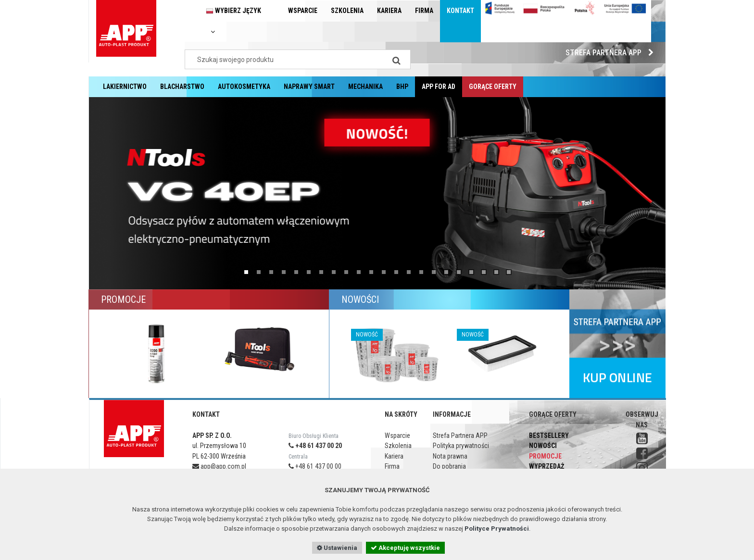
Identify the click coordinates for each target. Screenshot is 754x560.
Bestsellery (549, 436)
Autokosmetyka (244, 87)
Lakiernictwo (125, 87)
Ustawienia (337, 548)
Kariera (389, 11)
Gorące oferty (493, 87)
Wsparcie (303, 11)
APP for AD (439, 87)
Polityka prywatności (461, 446)
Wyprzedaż (547, 466)
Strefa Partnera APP (612, 53)
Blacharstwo (182, 87)
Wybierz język (233, 21)
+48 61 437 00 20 (315, 446)
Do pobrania (449, 466)
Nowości (543, 446)
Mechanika (365, 87)
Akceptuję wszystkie (405, 548)
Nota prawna (450, 456)
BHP (402, 87)
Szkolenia (347, 11)
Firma (424, 11)
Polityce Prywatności (497, 529)
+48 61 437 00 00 (315, 466)
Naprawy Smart (309, 87)
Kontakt (460, 11)
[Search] (396, 59)
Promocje (545, 456)
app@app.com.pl (219, 466)
